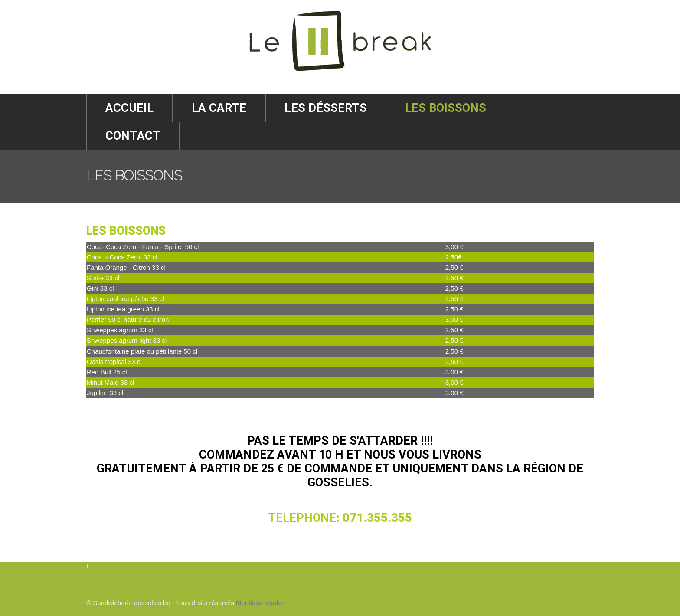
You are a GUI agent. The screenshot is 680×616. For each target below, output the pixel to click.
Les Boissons (446, 108)
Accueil (129, 108)
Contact (133, 136)
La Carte (219, 108)
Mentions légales (260, 603)
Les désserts (326, 108)
